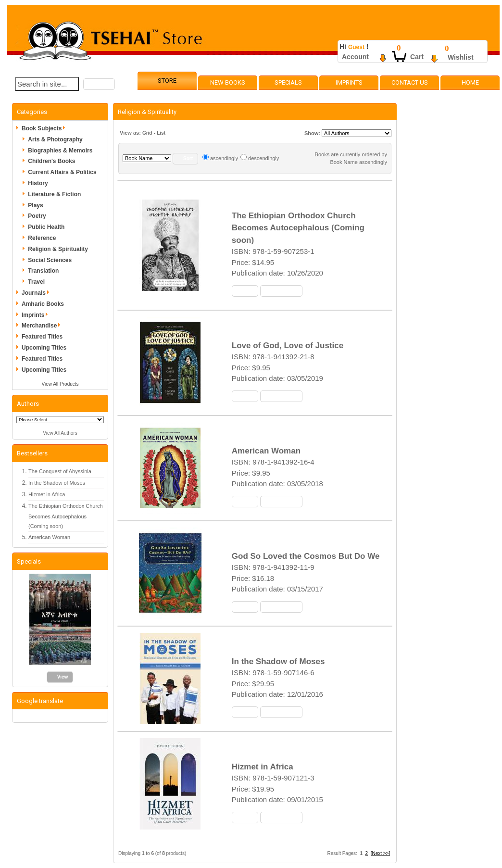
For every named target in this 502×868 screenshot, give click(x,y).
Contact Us (410, 82)
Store (167, 81)
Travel (36, 282)
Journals (37, 293)
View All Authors (60, 433)
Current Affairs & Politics (62, 172)
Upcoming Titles (44, 348)
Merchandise (43, 326)
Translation (43, 271)
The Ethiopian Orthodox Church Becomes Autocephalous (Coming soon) (66, 516)
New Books (228, 82)
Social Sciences (50, 260)
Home (470, 82)
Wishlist (461, 57)
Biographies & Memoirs (60, 151)
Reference (42, 238)
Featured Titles (42, 337)
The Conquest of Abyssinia (60, 471)
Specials (288, 82)
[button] (99, 84)
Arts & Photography (55, 139)
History (38, 183)
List (161, 133)
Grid (147, 133)
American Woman (49, 537)
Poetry (37, 216)
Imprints (349, 82)
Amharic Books (43, 304)
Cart (417, 57)
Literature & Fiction (54, 194)
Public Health (46, 227)
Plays (35, 205)
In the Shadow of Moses (57, 483)
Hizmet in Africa (47, 494)
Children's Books (51, 161)
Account (355, 57)
